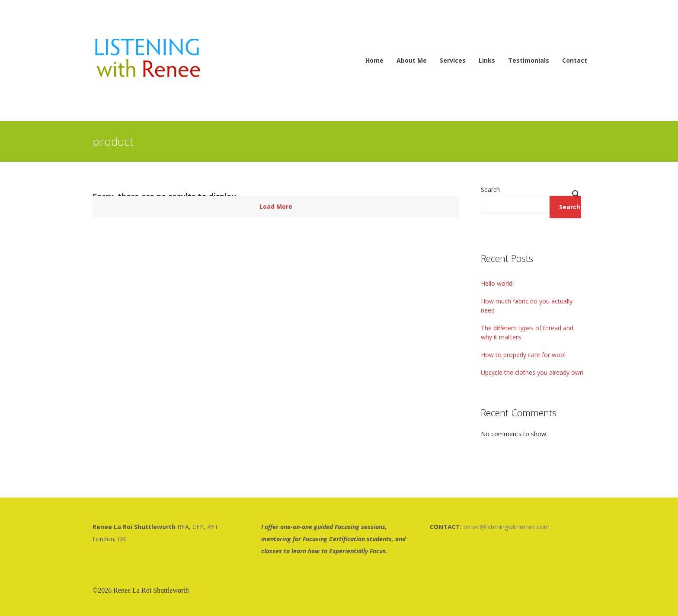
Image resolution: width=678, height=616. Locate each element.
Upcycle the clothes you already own (532, 372)
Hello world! (497, 283)
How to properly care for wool (523, 355)
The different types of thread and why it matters (527, 332)
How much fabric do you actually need (527, 306)
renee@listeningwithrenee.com (507, 527)
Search (490, 190)
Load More (276, 206)
